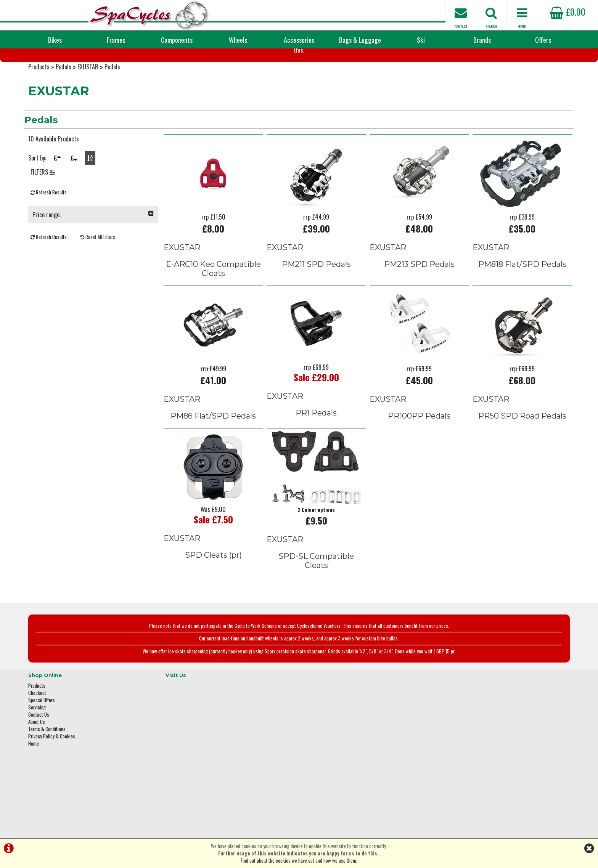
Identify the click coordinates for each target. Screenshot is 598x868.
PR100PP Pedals (419, 456)
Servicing (37, 740)
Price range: (93, 264)
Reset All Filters (98, 286)
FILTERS (43, 221)
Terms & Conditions (47, 762)
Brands (482, 40)
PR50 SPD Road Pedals (522, 456)
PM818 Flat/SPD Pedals (522, 306)
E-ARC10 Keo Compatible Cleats (213, 310)
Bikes (55, 40)
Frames (116, 40)
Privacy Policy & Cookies (52, 769)
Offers (543, 40)
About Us (37, 755)
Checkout (37, 726)
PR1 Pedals (316, 453)
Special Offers (42, 733)
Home (34, 776)
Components (177, 40)
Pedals (63, 111)
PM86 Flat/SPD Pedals (213, 456)
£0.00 (567, 11)
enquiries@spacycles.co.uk (473, 788)
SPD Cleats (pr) (213, 595)
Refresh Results (49, 241)
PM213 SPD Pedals (419, 306)
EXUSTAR (88, 111)
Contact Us (39, 747)
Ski (421, 40)
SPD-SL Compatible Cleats (316, 601)
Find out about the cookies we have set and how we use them (298, 861)
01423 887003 (460, 764)
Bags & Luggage (360, 40)
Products (39, 111)
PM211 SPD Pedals (316, 306)
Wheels (238, 40)
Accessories (299, 40)
